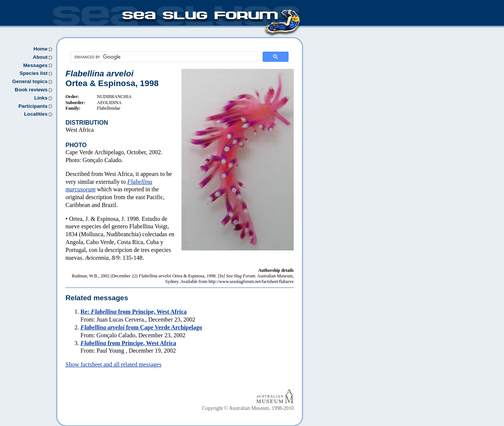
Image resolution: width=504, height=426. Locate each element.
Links (41, 98)
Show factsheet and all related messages (113, 364)
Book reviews (31, 90)
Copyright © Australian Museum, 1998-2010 (248, 408)
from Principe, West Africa (128, 343)
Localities (36, 114)
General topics (30, 81)
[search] (163, 57)
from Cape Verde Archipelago (141, 327)
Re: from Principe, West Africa (134, 312)
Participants (33, 106)
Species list (33, 73)
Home (40, 49)
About (40, 57)
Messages (35, 65)
